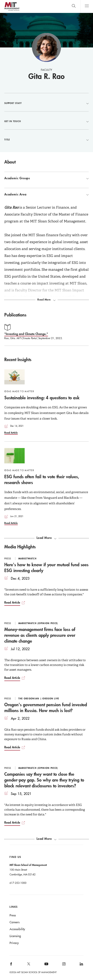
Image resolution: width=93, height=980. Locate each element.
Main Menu (87, 6)
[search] (74, 6)
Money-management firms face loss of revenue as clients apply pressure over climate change (40, 635)
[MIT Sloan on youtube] (46, 966)
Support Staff (46, 103)
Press (13, 915)
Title (46, 140)
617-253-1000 (18, 883)
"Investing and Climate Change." (26, 334)
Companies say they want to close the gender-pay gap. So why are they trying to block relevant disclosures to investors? (44, 780)
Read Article (11, 433)
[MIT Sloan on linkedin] (81, 965)
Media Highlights (20, 547)
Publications (15, 315)
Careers (14, 922)
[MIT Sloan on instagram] (63, 965)
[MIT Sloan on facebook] (11, 965)
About (10, 162)
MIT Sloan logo (12, 11)
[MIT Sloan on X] (29, 965)
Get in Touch (46, 121)
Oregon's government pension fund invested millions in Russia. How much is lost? (46, 707)
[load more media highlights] (46, 839)
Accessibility (17, 929)
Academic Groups (46, 178)
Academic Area (46, 194)
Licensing (15, 936)
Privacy (14, 943)
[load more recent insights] (46, 538)
